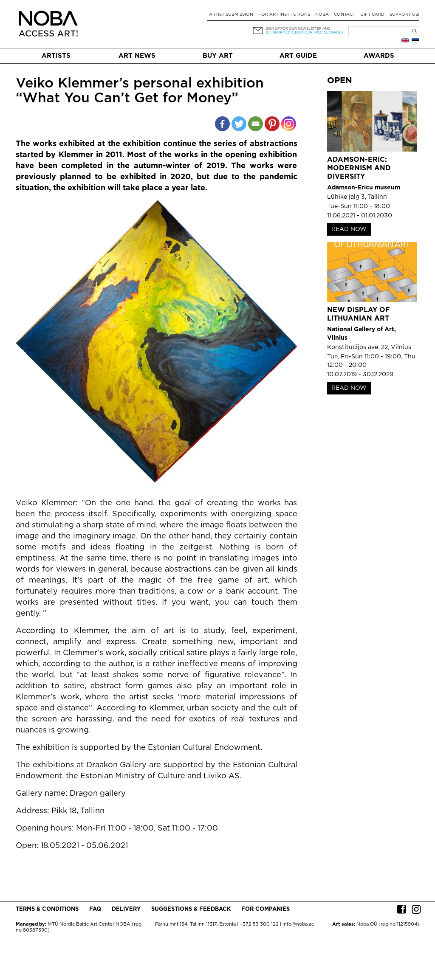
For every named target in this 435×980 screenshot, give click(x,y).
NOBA (322, 15)
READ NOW (349, 229)
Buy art (218, 56)
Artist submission (231, 15)
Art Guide (298, 56)
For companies (266, 909)
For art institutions (284, 15)
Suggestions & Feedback (191, 909)
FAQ (95, 909)
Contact (345, 15)
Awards (379, 56)
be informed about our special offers (304, 32)
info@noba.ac (298, 924)
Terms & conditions (47, 909)
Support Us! (404, 15)
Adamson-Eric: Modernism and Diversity (359, 168)
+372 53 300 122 (259, 924)
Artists (56, 56)
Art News (137, 56)
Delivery (126, 909)
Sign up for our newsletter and (298, 29)
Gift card (372, 15)
